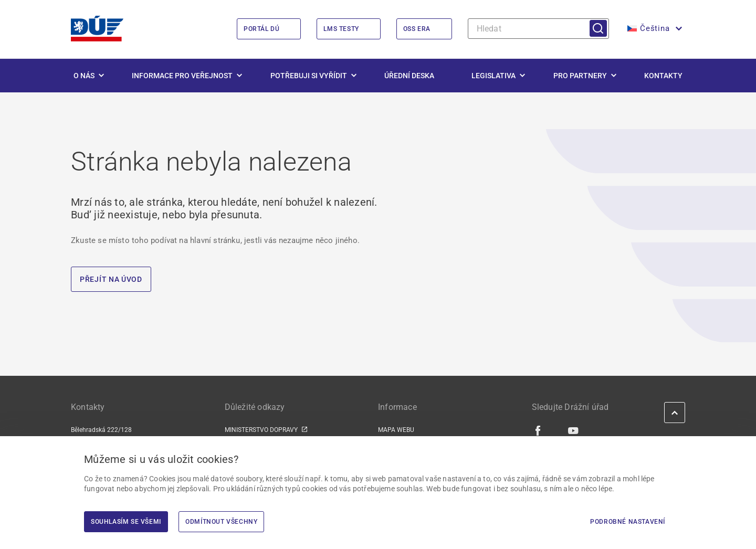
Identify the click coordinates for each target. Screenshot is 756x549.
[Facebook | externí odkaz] (538, 430)
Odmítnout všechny (221, 522)
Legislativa (493, 76)
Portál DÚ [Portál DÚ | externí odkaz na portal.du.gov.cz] (261, 29)
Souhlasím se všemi (126, 522)
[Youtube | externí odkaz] (574, 430)
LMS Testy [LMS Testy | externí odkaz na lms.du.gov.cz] (341, 29)
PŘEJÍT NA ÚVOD (111, 279)
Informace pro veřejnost (182, 76)
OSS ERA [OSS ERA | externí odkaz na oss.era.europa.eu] (417, 29)
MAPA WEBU (396, 430)
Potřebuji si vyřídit (309, 76)
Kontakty (663, 76)
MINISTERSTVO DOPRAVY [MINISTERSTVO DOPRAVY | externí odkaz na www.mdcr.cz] (261, 430)
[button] (654, 29)
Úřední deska (409, 76)
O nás (84, 76)
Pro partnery (580, 76)
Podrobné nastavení (628, 522)
